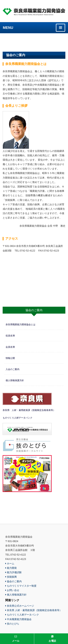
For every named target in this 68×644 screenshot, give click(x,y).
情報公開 (10, 358)
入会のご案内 (13, 369)
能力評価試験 (13, 572)
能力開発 (11, 568)
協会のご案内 (13, 581)
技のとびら (12, 624)
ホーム (10, 563)
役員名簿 (10, 336)
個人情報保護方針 (15, 380)
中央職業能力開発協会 (18, 619)
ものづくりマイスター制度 (21, 586)
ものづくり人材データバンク (18, 418)
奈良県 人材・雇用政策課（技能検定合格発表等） (29, 410)
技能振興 (11, 577)
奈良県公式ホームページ (20, 606)
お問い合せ (12, 590)
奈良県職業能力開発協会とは (21, 324)
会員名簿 (10, 347)
